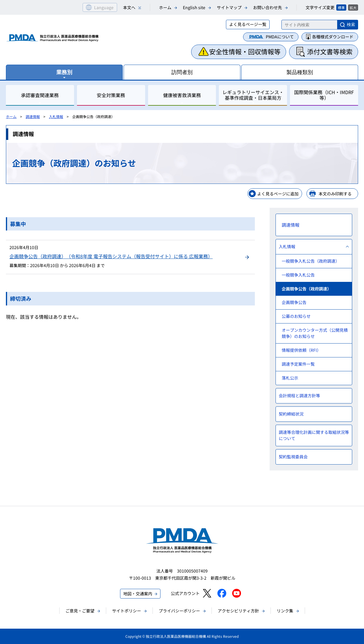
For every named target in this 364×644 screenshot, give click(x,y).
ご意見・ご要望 (80, 611)
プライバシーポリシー (179, 611)
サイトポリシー (127, 611)
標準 (341, 8)
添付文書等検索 (330, 51)
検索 (351, 24)
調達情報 (33, 116)
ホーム (165, 7)
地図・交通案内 (138, 594)
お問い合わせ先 (268, 7)
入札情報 (56, 116)
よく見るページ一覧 (248, 24)
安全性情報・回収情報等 (245, 51)
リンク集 (285, 611)
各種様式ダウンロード (333, 37)
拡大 (353, 8)
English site (194, 7)
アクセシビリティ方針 (238, 611)
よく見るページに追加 (278, 194)
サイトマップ (229, 7)
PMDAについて (280, 37)
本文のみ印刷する (335, 194)
